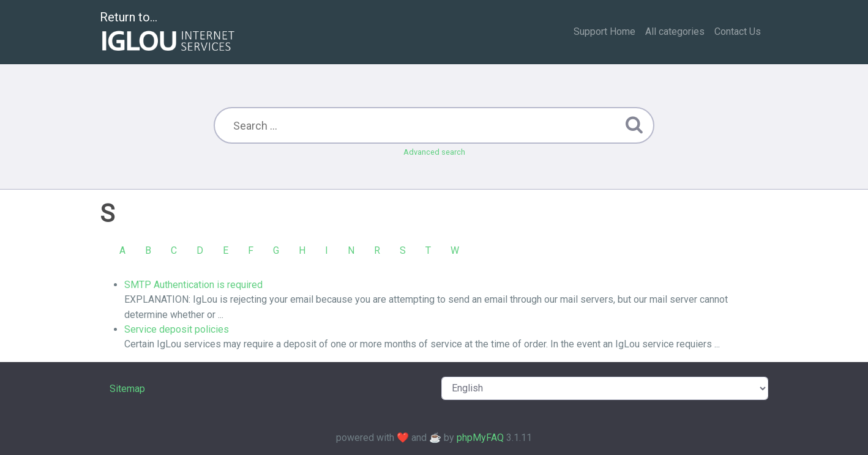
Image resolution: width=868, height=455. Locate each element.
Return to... (169, 33)
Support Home (604, 31)
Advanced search (434, 152)
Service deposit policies (177, 329)
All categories (675, 31)
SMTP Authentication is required (193, 285)
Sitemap (127, 389)
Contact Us (738, 31)
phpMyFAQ (480, 438)
